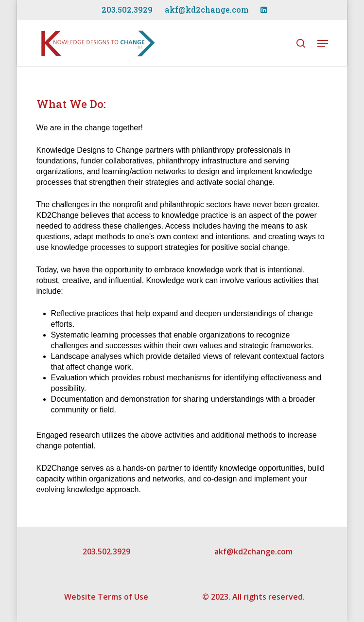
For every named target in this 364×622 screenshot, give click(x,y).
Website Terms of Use (106, 597)
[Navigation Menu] (323, 43)
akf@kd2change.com (253, 551)
